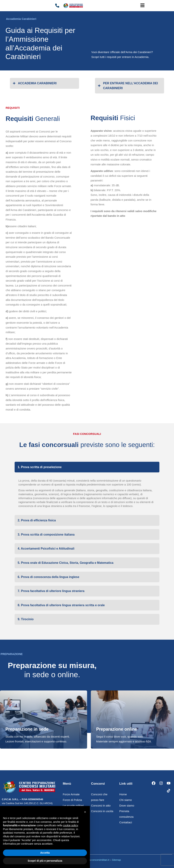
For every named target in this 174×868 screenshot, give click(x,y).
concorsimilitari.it (100, 860)
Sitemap (116, 860)
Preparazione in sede (27, 729)
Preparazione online (117, 729)
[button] (143, 6)
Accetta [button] (45, 853)
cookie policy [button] (71, 825)
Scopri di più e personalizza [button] (45, 861)
